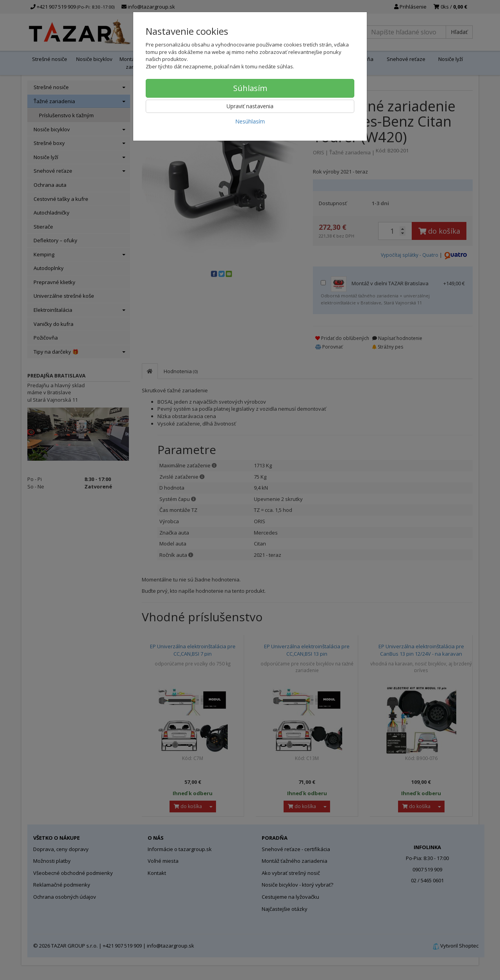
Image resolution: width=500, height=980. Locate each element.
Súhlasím (250, 88)
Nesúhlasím (250, 121)
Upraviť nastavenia (250, 106)
